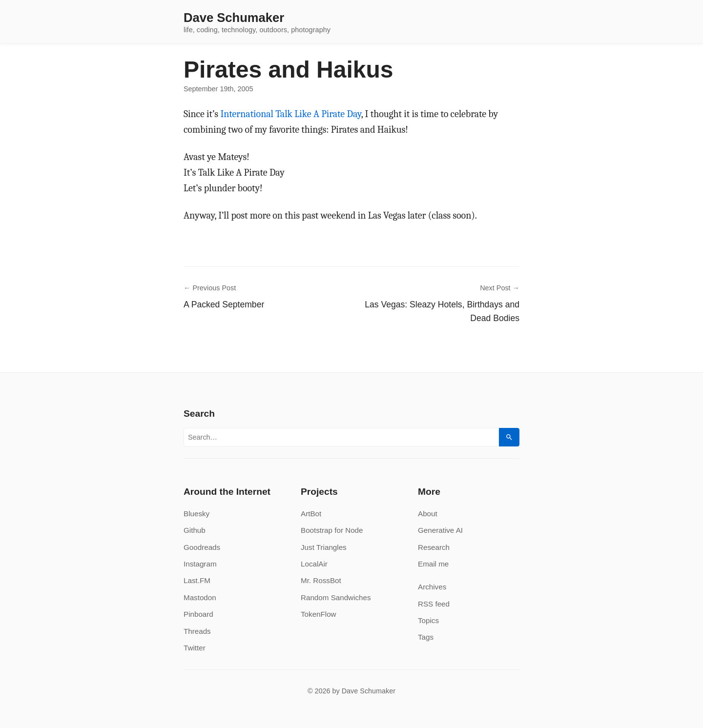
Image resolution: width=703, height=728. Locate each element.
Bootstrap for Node (332, 530)
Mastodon (200, 597)
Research (434, 547)
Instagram (200, 564)
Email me (433, 564)
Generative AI (440, 530)
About (428, 514)
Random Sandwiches (336, 597)
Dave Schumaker (234, 18)
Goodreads (202, 547)
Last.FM (197, 580)
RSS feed (434, 604)
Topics (428, 620)
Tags (426, 637)
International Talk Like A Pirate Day (290, 114)
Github (195, 530)
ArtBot (311, 514)
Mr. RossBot (321, 580)
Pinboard (198, 614)
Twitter (195, 648)
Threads (197, 631)
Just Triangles (324, 547)
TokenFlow (319, 614)
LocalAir (314, 564)
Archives (432, 587)
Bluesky (196, 514)
